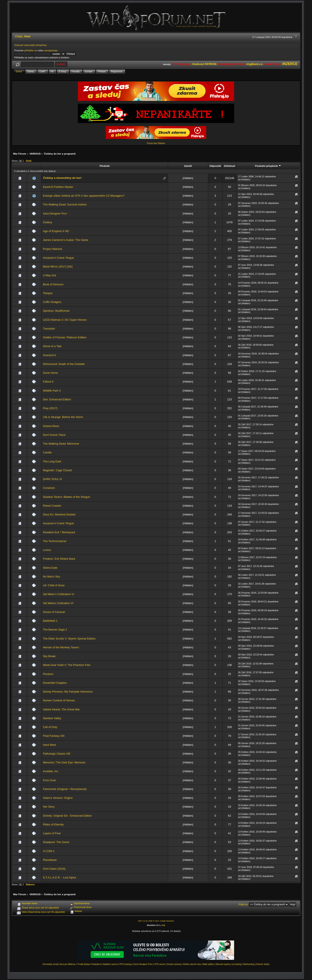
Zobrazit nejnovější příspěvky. (31, 45)
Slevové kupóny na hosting (229, 964)
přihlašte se (31, 50)
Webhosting (249, 964)
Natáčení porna (110, 964)
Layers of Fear (52, 833)
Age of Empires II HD (56, 231)
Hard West (49, 745)
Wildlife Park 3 (52, 391)
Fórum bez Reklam (156, 143)
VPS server (160, 964)
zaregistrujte (51, 50)
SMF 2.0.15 (143, 921)
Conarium (49, 488)
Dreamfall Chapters (55, 683)
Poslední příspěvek (268, 166)
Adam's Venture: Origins (58, 798)
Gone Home (50, 373)
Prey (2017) (50, 408)
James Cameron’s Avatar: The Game (66, 240)
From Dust (49, 780)
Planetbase (50, 860)
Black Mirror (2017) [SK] (58, 267)
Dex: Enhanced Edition (57, 399)
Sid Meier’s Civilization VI (58, 594)
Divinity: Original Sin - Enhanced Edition (67, 816)
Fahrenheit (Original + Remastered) (65, 789)
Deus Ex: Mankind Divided (59, 514)
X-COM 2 (49, 851)
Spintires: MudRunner (56, 311)
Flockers (48, 674)
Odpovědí (215, 166)
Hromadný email (50, 964)
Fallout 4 (48, 382)
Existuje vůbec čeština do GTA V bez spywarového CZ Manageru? (84, 196)
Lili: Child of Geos (54, 585)
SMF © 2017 (154, 921)
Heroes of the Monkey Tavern (61, 647)
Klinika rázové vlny (192, 964)
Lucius (47, 550)
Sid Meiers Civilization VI (58, 603)
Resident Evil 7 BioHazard (59, 532)
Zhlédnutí (229, 166)
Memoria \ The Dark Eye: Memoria (64, 762)
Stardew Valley (52, 718)
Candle (47, 452)
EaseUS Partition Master (58, 187)
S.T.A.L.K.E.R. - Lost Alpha (59, 877)
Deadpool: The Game (56, 842)
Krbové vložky (263, 964)
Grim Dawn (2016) (54, 869)
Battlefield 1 (50, 621)
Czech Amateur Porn (143, 964)
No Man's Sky (51, 577)
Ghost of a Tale (52, 346)
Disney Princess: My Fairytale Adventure (68, 692)
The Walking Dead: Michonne (61, 444)
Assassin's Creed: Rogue (58, 258)
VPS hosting (125, 964)
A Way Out (49, 275)
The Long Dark (52, 461)
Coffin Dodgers (52, 302)
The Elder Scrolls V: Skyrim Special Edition (69, 639)
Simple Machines (167, 921)
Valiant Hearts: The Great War (61, 709)
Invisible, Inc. (51, 771)
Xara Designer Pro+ (55, 213)
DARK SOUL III (52, 479)
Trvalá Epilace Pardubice (89, 964)
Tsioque (48, 293)
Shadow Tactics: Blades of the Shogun (67, 497)
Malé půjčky (208, 964)
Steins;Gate (50, 568)
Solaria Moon (51, 426)
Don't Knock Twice (54, 435)
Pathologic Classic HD (57, 754)
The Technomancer (55, 541)
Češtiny (48, 222)
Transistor (49, 329)
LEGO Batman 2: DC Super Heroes (65, 320)
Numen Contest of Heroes (59, 700)
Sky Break (49, 656)
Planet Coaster (52, 506)
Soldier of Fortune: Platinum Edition (65, 337)
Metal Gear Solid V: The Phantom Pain (67, 665)
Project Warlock (53, 249)
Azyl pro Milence (68, 964)
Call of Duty (50, 727)
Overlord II (49, 355)
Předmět (105, 166)
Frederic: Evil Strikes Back (59, 559)
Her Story (49, 807)
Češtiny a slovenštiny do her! (62, 178)
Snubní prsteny (174, 964)
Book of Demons (53, 284)
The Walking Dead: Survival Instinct (65, 204)
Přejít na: (243, 904)
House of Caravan (54, 612)
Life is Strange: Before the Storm (63, 417)
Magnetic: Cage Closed (57, 470)
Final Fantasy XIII (54, 736)
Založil (188, 166)
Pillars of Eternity (53, 824)
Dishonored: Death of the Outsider (64, 364)
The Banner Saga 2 (55, 630)
